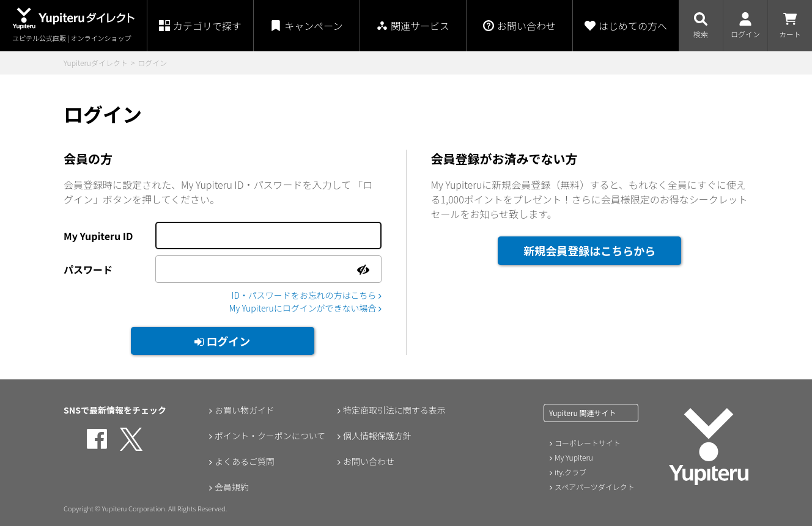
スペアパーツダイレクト (595, 487)
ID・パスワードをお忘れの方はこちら (306, 295)
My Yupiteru (574, 457)
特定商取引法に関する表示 (394, 410)
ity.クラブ (570, 472)
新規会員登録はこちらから (589, 250)
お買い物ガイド (245, 410)
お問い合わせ (369, 461)
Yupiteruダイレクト (96, 63)
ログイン (222, 341)
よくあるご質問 (245, 461)
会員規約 (232, 487)
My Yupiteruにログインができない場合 (305, 308)
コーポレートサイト (588, 443)
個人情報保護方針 (377, 436)
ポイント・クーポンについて (270, 436)
